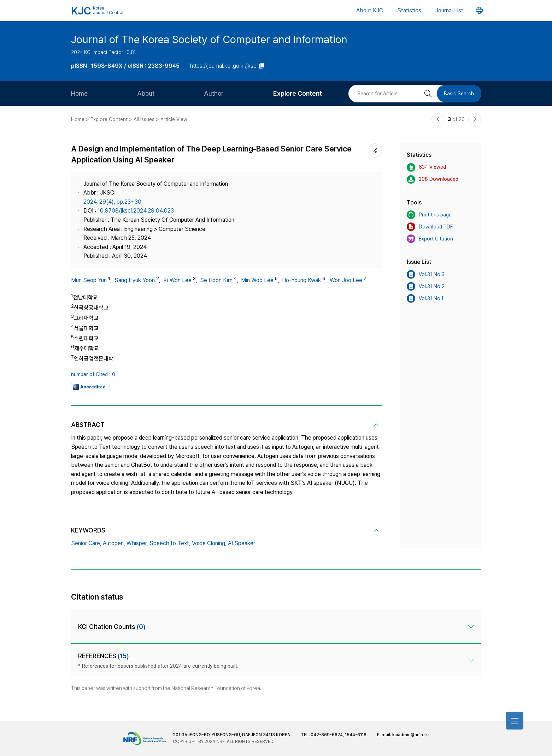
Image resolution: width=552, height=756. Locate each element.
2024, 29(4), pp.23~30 (112, 202)
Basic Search (459, 94)
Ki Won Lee (177, 280)
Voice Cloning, (209, 543)
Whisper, (137, 543)
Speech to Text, (170, 543)
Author (214, 93)
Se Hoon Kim (216, 280)
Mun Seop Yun (89, 280)
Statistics (409, 10)
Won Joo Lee (346, 280)
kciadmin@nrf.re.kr (411, 735)
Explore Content (298, 93)
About (146, 93)
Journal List (449, 10)
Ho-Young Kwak (301, 280)
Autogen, (114, 543)
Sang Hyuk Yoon (135, 280)
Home (79, 93)
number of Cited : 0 (93, 374)
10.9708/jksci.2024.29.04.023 (136, 211)
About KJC (370, 10)
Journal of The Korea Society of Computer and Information (209, 39)
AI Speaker (242, 543)
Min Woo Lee (257, 280)
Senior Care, (86, 543)
